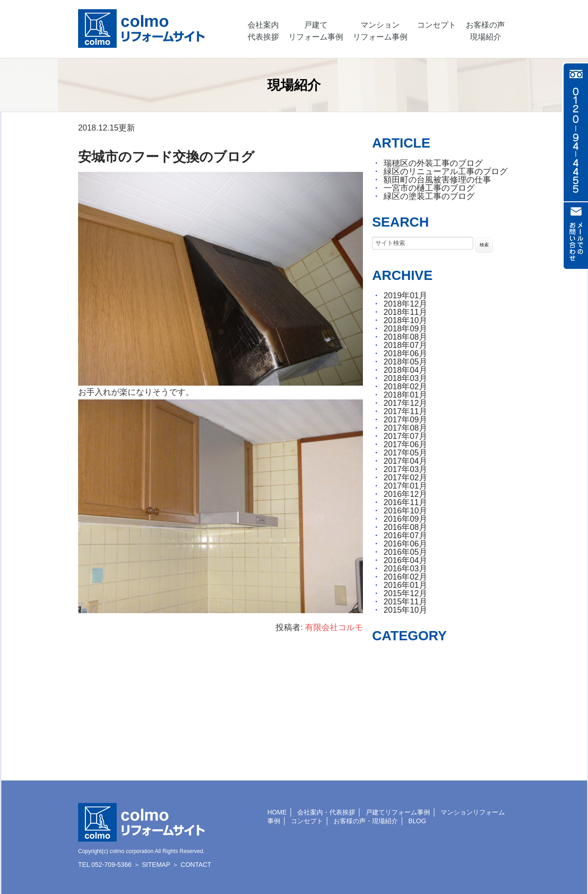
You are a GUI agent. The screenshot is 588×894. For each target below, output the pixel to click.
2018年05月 (405, 362)
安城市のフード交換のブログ (166, 157)
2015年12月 (405, 593)
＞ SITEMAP (152, 865)
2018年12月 (405, 304)
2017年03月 (405, 469)
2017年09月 (405, 420)
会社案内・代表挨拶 (326, 812)
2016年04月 (405, 560)
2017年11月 (405, 411)
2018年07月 (405, 345)
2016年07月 (405, 535)
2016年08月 (405, 527)
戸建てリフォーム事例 (398, 812)
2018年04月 (405, 370)
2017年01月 (405, 486)
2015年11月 (405, 602)
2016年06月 (405, 544)
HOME (277, 812)
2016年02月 (405, 577)
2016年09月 (405, 519)
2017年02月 (405, 478)
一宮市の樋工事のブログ (429, 188)
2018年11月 (405, 312)
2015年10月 (405, 610)
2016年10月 (405, 511)
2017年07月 (405, 436)
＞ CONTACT (192, 865)
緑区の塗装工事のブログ (429, 196)
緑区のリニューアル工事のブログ (446, 171)
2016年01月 (405, 585)
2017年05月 (405, 453)
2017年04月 (405, 461)
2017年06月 (405, 444)
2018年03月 (405, 378)
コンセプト (307, 821)
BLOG (417, 821)
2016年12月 (405, 494)
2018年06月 (405, 353)
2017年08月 (405, 428)
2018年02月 (405, 387)
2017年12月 (405, 403)
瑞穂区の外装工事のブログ (433, 163)
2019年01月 (405, 296)
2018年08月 (405, 337)
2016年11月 (405, 502)
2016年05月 (405, 552)
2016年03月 (405, 569)
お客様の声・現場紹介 (366, 821)
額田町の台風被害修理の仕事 (437, 180)
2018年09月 (405, 329)
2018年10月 (405, 320)
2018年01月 (405, 395)
